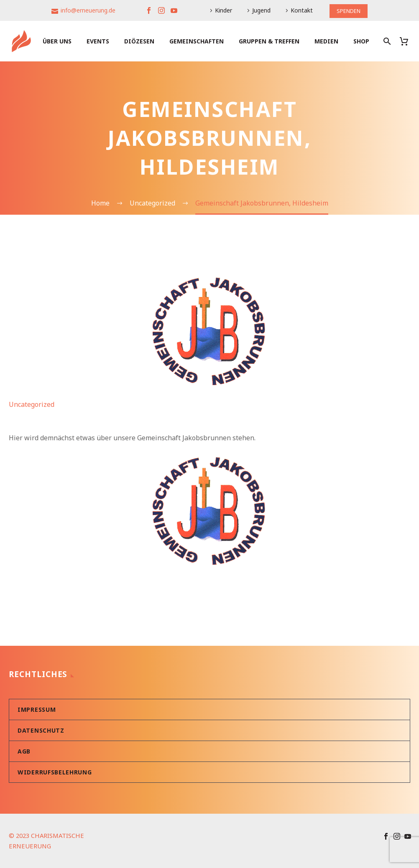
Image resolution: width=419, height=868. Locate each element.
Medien (326, 41)
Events (98, 41)
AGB (24, 751)
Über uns (57, 41)
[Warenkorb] (407, 41)
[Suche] (386, 41)
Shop (361, 41)
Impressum (37, 709)
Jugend (260, 10)
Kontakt (300, 10)
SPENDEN (348, 10)
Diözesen (139, 41)
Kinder (222, 10)
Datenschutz (41, 730)
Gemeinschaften (197, 41)
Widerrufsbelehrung (55, 772)
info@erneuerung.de (86, 10)
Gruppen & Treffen (269, 41)
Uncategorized (32, 404)
